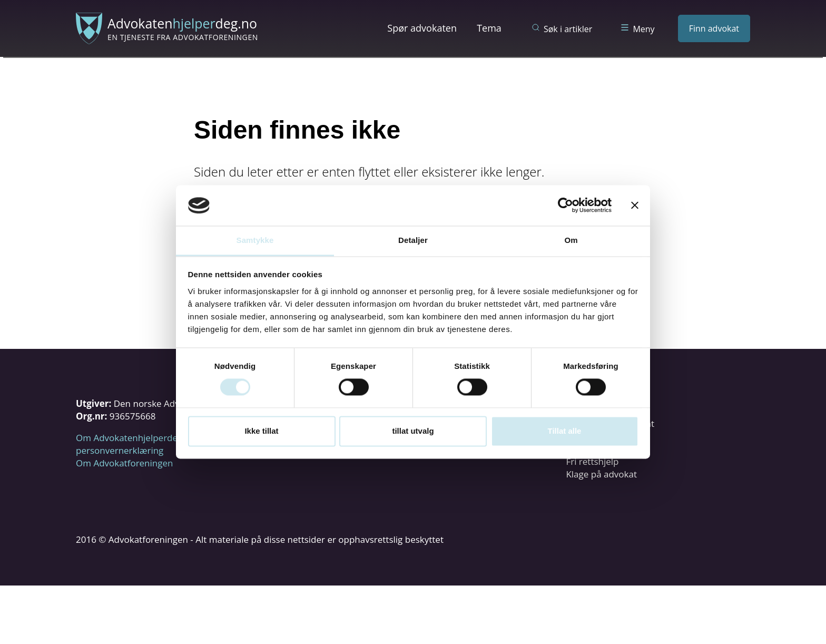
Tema (489, 28)
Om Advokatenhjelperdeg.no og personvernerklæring (142, 444)
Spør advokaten (422, 28)
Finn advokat (714, 28)
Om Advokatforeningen (124, 463)
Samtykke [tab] (255, 240)
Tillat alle (565, 431)
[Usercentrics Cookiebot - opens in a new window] (566, 206)
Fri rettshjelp (592, 461)
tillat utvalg (413, 431)
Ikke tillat (261, 431)
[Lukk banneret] (635, 206)
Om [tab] (571, 240)
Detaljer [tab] (413, 240)
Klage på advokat (601, 474)
